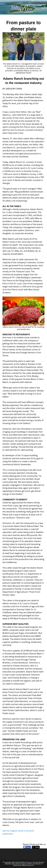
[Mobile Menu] (44, 8)
